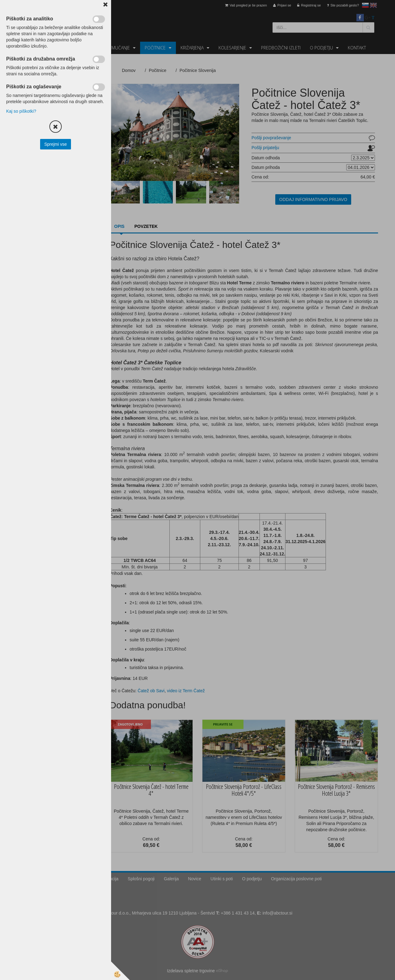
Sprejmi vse (55, 144)
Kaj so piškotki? (21, 111)
